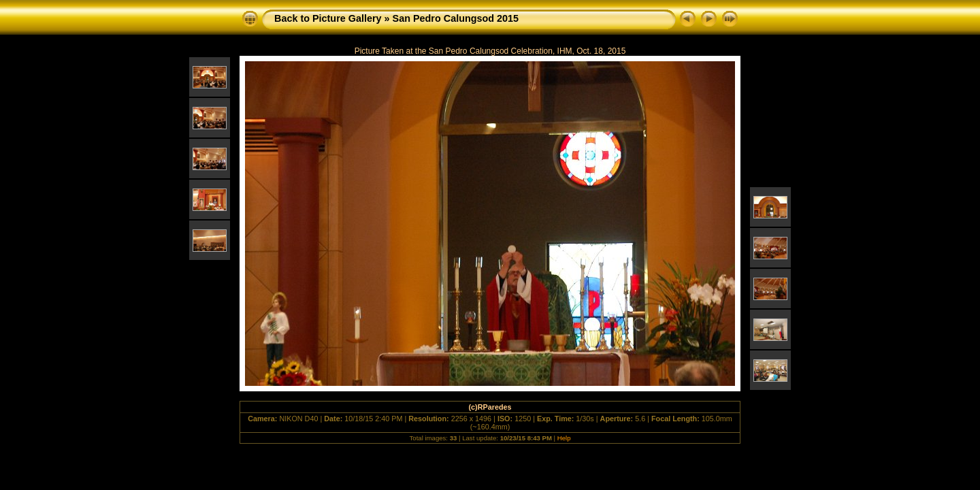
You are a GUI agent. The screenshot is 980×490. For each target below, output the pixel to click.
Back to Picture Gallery (328, 18)
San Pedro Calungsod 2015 (456, 18)
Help (564, 438)
